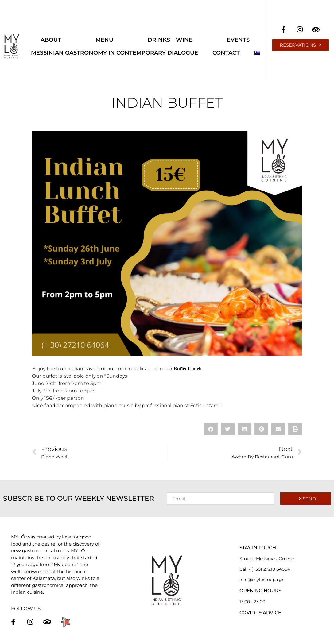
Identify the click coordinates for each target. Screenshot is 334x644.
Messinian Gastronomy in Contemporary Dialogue (115, 53)
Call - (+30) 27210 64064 (265, 569)
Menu (104, 40)
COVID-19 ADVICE (260, 613)
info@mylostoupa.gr (262, 580)
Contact (226, 53)
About (51, 40)
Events (238, 40)
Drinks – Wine (170, 40)
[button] (211, 429)
